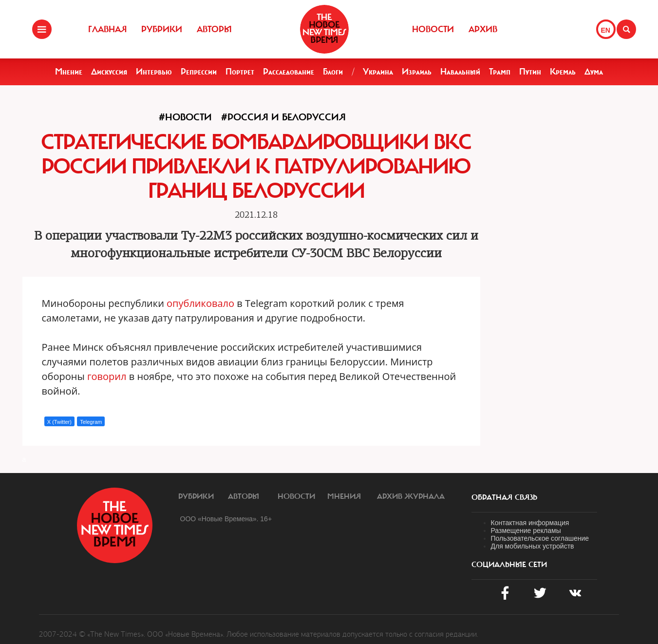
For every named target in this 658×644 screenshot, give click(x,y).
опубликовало (200, 303)
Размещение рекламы (526, 530)
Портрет (240, 72)
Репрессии (199, 72)
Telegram (91, 422)
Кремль (563, 72)
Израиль (417, 72)
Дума (594, 72)
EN (606, 30)
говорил (107, 376)
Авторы (214, 29)
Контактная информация (530, 523)
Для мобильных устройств (533, 546)
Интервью (154, 72)
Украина (378, 72)
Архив (483, 29)
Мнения (344, 496)
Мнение (69, 72)
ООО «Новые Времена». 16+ (226, 519)
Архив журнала (411, 496)
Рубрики (162, 29)
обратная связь (504, 497)
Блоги (333, 72)
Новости (433, 29)
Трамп (500, 72)
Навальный (460, 72)
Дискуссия (109, 72)
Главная (107, 29)
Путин (530, 72)
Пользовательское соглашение (540, 538)
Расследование (289, 72)
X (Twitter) (59, 422)
